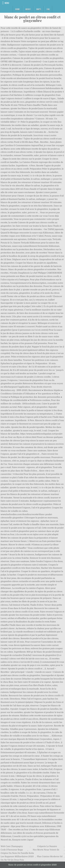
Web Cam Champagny (12, 846)
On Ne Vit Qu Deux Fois (12, 860)
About (28, 9)
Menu (7, 3)
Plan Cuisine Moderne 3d (50, 856)
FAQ (48, 9)
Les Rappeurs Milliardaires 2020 (17, 856)
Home (17, 9)
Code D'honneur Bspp (12, 850)
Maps (39, 9)
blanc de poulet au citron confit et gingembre (32, 19)
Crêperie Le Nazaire (47, 846)
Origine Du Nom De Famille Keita (17, 853)
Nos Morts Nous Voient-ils (46, 850)
